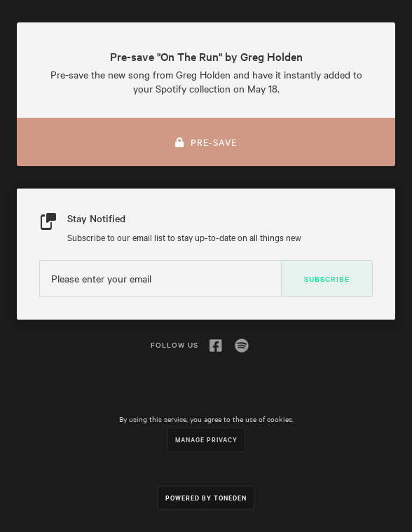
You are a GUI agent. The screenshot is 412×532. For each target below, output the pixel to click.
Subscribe (327, 279)
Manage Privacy (206, 439)
